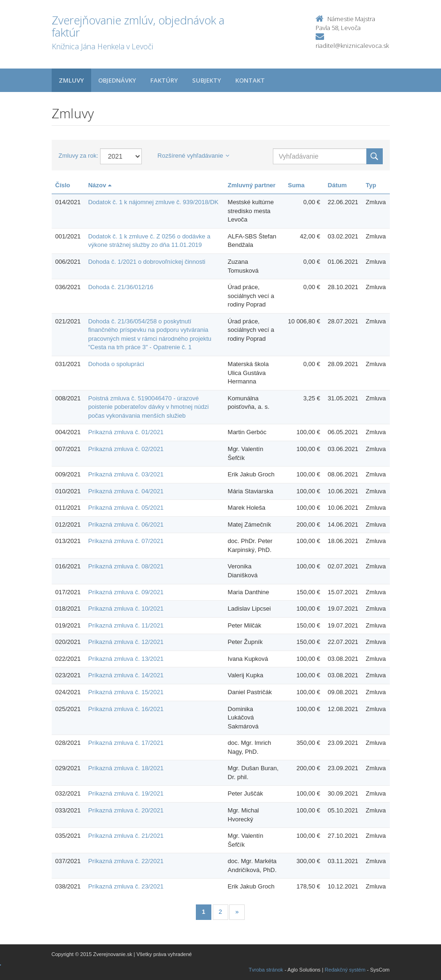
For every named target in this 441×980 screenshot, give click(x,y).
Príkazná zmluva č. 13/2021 (126, 659)
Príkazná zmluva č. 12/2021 (126, 642)
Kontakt (250, 80)
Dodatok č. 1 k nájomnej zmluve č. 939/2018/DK (153, 202)
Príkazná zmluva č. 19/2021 (126, 793)
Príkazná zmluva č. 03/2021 (126, 474)
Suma (296, 185)
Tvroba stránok (266, 970)
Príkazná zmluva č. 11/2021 (126, 625)
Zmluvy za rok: (79, 156)
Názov (100, 185)
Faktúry (164, 80)
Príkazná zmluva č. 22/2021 (126, 861)
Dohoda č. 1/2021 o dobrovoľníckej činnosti (147, 262)
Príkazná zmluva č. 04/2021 (126, 491)
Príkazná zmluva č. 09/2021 (126, 592)
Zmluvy (71, 80)
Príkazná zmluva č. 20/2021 (126, 810)
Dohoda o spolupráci (116, 364)
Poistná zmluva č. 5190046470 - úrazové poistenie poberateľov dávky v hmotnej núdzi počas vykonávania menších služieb (149, 407)
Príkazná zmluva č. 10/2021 (126, 609)
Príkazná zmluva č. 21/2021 (126, 836)
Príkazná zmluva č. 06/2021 (126, 524)
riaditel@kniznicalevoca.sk (352, 46)
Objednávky (117, 80)
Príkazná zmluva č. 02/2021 (126, 449)
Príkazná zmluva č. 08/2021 (126, 566)
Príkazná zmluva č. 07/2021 (126, 541)
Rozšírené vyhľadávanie (193, 156)
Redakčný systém (345, 970)
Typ (371, 185)
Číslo (63, 185)
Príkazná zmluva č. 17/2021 (126, 743)
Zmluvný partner (252, 185)
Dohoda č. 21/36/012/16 (121, 287)
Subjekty (207, 80)
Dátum (337, 185)
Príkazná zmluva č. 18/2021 (126, 768)
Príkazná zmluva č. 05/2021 (126, 508)
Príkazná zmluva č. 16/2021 (126, 709)
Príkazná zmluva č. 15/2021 (126, 692)
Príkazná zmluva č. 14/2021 (126, 675)
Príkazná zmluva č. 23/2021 (126, 886)
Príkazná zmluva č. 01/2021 (126, 432)
